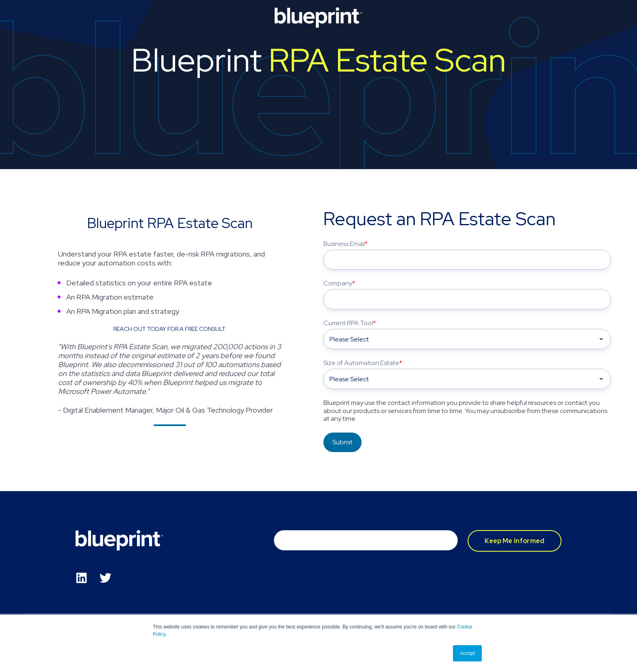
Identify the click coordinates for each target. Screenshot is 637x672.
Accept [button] (467, 653)
